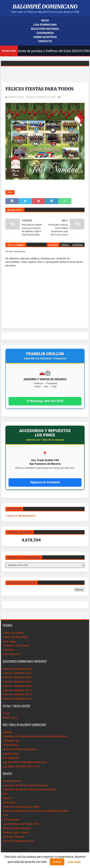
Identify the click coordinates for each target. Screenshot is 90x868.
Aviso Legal (9, 641)
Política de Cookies (13, 633)
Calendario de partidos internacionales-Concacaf (29, 789)
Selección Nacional (45, 29)
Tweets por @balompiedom (21, 516)
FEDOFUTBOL (11, 745)
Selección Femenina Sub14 (17, 699)
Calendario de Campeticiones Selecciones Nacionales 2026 (35, 736)
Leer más (74, 862)
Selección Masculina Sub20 (18, 669)
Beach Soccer (10, 718)
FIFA (5, 815)
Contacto (45, 41)
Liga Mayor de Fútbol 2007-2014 (21, 766)
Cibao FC (8, 798)
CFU (5, 794)
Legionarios (45, 33)
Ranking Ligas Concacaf (16, 832)
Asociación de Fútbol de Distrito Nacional (25, 785)
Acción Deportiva (12, 781)
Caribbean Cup (11, 741)
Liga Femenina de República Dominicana (25, 762)
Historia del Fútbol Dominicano (20, 749)
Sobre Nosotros (45, 37)
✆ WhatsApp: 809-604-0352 (45, 401)
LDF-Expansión (11, 758)
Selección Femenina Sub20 (17, 686)
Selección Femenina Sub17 (17, 690)
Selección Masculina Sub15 (18, 677)
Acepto (57, 862)
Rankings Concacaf (13, 837)
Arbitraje (7, 732)
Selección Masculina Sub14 (18, 682)
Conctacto (8, 650)
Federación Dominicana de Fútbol (21, 807)
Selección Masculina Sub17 (18, 673)
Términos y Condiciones (16, 646)
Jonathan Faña (11, 754)
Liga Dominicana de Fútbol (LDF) (21, 824)
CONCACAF (9, 802)
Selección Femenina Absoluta (19, 841)
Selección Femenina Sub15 (17, 694)
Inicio (45, 21)
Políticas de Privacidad (15, 637)
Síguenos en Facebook (45, 482)
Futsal (6, 713)
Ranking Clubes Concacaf (17, 828)
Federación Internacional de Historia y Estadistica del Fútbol (36, 811)
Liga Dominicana (45, 25)
